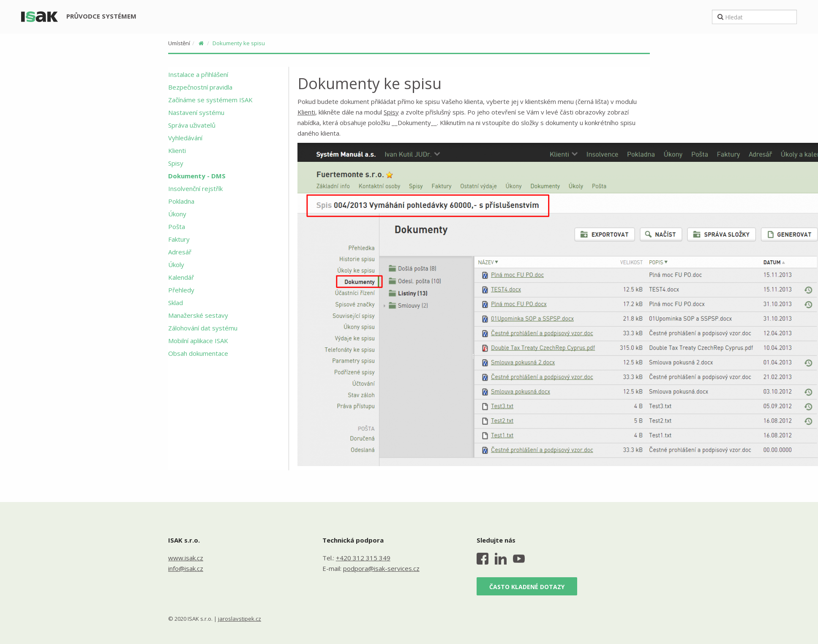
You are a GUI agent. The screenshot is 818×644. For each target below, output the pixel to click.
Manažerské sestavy (198, 315)
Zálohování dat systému (203, 328)
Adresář (180, 252)
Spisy (176, 163)
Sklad (176, 303)
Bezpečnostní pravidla (200, 87)
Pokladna (181, 201)
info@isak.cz (186, 568)
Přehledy (181, 290)
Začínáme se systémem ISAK (210, 100)
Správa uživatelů (192, 125)
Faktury (179, 239)
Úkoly (176, 265)
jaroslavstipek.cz (240, 619)
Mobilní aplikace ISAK (198, 341)
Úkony (177, 214)
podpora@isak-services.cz (381, 568)
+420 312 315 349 (363, 558)
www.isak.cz (186, 558)
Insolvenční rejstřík (195, 188)
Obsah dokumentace (198, 353)
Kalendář (181, 277)
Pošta (177, 226)
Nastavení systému (196, 112)
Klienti (177, 150)
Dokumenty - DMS (197, 176)
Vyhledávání (185, 138)
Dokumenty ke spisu (239, 43)
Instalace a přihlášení (198, 74)
